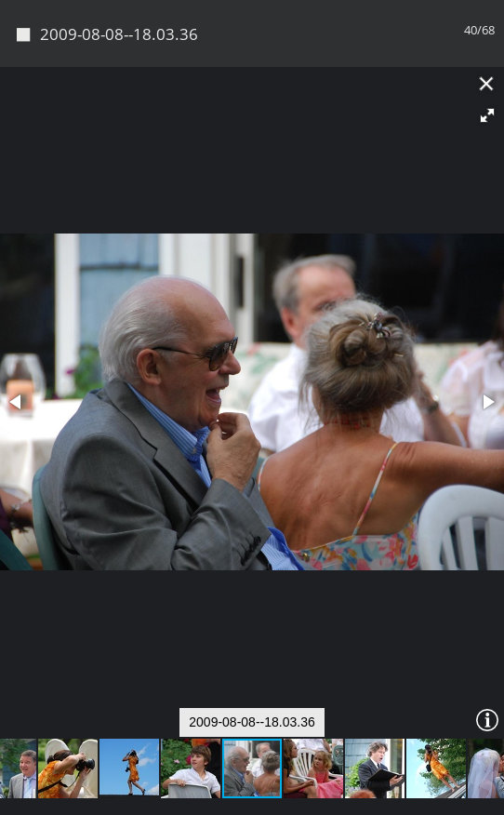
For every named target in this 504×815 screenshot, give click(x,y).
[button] (487, 115)
